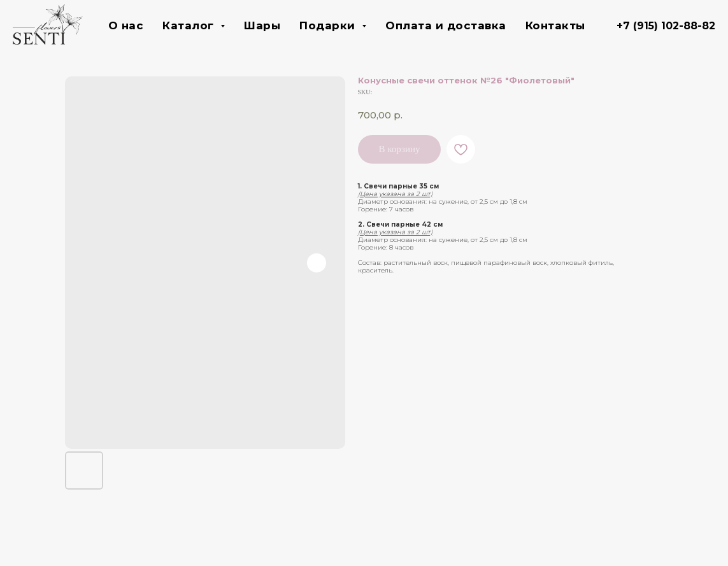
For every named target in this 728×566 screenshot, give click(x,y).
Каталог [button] (190, 25)
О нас (126, 25)
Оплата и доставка (446, 25)
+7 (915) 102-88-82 (666, 26)
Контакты (555, 25)
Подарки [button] (329, 25)
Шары (262, 25)
